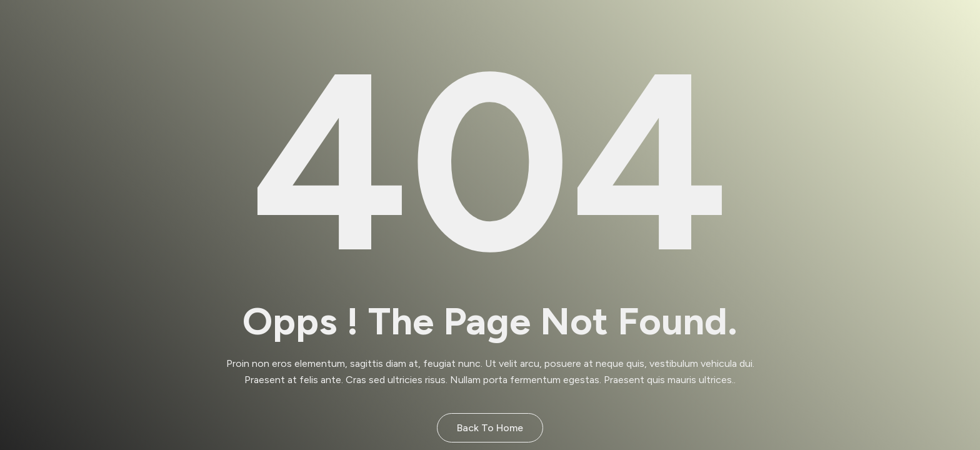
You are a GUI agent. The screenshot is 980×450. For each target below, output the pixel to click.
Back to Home (490, 428)
